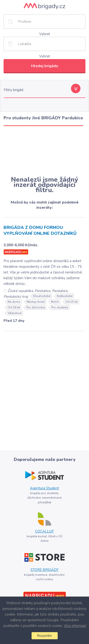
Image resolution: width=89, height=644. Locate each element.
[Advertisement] (44, 151)
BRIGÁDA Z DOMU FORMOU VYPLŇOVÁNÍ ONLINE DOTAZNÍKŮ (40, 230)
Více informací (75, 626)
